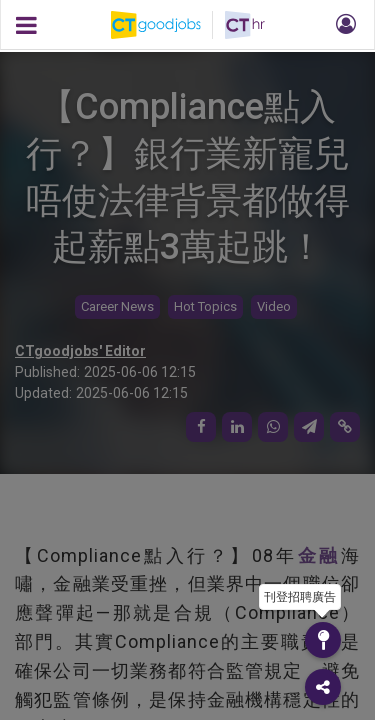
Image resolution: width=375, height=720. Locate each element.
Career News (117, 306)
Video (274, 306)
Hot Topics (205, 306)
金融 (319, 555)
